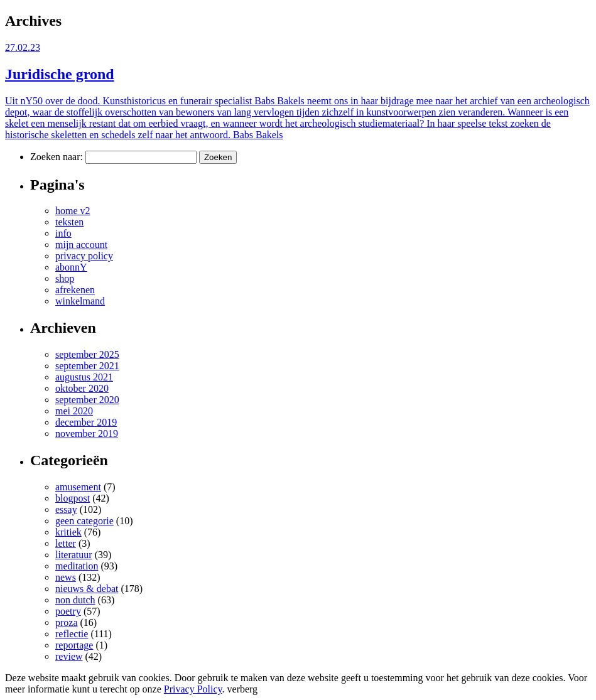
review (69, 656)
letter (66, 543)
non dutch (75, 600)
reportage (74, 645)
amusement (78, 487)
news (66, 577)
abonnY (71, 267)
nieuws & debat (87, 589)
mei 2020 (74, 411)
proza (67, 622)
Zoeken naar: (57, 157)
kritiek (68, 532)
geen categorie (84, 521)
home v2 (73, 211)
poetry (68, 611)
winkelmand (80, 301)
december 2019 (86, 422)
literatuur (74, 555)
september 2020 (87, 400)
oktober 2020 (82, 388)
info (63, 233)
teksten (69, 222)
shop (65, 278)
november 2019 (87, 433)
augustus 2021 (84, 377)
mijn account (81, 245)
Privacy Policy (193, 689)
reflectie (72, 634)
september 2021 (87, 366)
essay (66, 509)
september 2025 (87, 354)
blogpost (73, 498)
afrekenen (75, 290)
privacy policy (84, 256)
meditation (77, 566)
